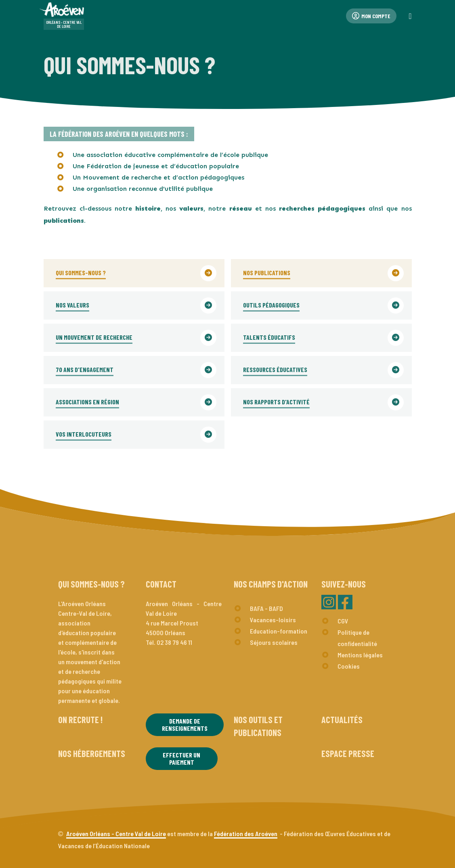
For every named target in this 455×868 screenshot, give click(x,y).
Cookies (349, 666)
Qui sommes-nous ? (91, 584)
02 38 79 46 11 (174, 642)
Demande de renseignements (185, 725)
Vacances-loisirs (273, 620)
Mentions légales (360, 655)
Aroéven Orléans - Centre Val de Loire (116, 833)
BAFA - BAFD (266, 608)
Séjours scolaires (274, 642)
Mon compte (371, 16)
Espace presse (348, 753)
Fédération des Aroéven (246, 833)
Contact (161, 584)
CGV (343, 621)
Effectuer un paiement (181, 758)
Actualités (342, 719)
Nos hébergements (92, 753)
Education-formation (279, 631)
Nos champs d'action (271, 584)
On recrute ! (80, 719)
